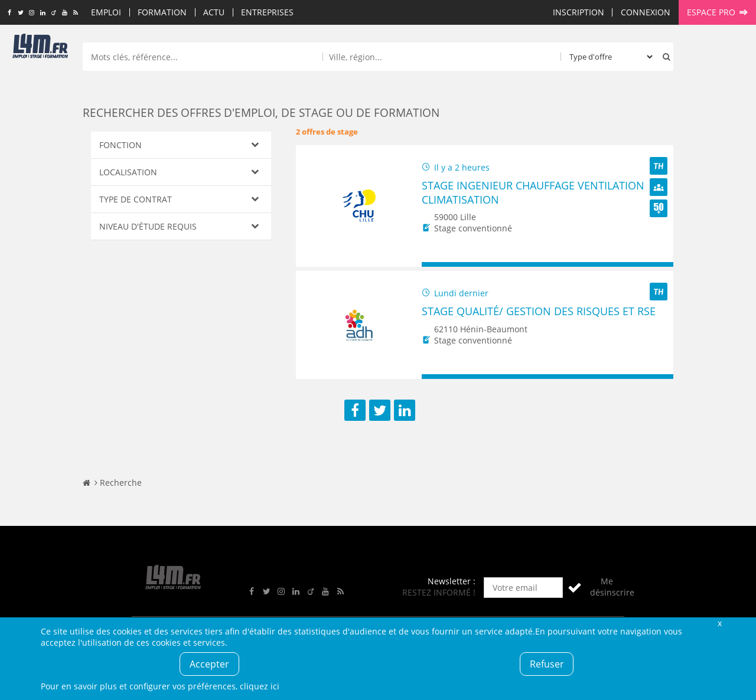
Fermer (719, 623)
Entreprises (267, 12)
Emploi (106, 12)
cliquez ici (260, 686)
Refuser (547, 664)
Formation (162, 12)
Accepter (209, 664)
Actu (214, 12)
